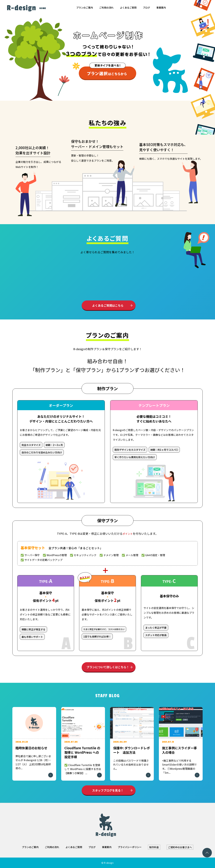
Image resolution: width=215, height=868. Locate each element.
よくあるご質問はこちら (108, 305)
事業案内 (161, 8)
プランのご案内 (85, 8)
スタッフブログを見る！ (108, 790)
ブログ (146, 8)
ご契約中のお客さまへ (180, 847)
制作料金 (154, 847)
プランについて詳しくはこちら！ (108, 667)
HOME (43, 8)
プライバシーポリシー (130, 847)
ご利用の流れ (106, 8)
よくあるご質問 (128, 8)
